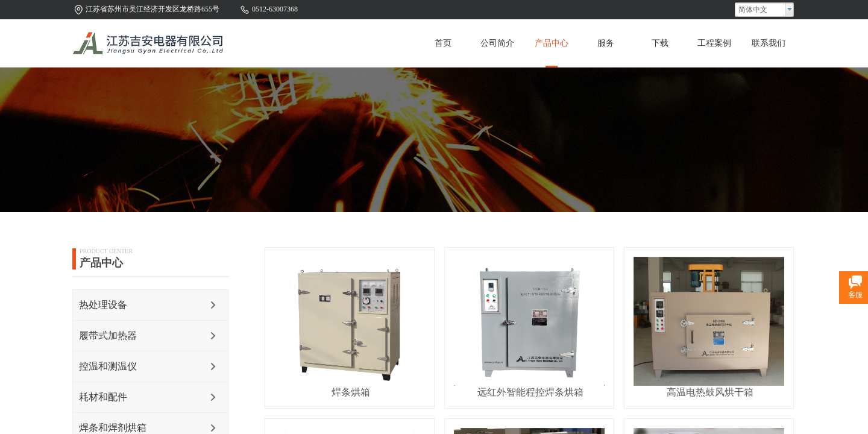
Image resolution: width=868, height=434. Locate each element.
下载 (660, 43)
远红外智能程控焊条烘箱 (530, 392)
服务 (606, 43)
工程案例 (714, 43)
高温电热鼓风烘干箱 (710, 392)
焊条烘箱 (351, 392)
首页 (443, 43)
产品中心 (552, 43)
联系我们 (769, 43)
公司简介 (497, 43)
